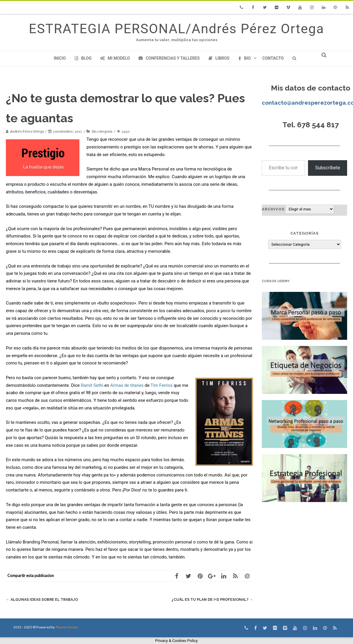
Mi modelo (115, 58)
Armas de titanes (127, 385)
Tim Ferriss (162, 385)
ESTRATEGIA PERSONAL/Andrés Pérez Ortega (176, 29)
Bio (245, 58)
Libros (219, 58)
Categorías (304, 233)
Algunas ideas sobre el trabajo (43, 599)
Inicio (60, 58)
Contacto (273, 58)
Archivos (273, 209)
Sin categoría (102, 131)
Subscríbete (328, 168)
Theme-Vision (66, 627)
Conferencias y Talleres (169, 58)
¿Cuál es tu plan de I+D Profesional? (211, 599)
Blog (83, 58)
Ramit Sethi (92, 385)
